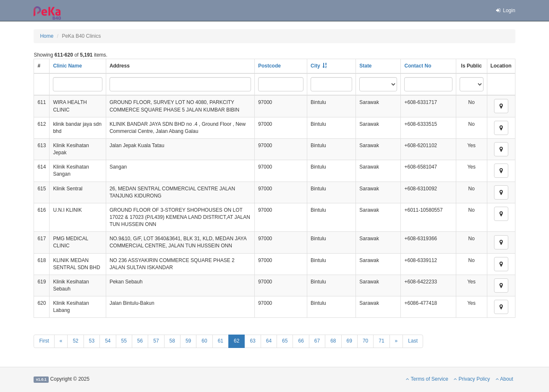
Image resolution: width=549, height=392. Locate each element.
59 (188, 341)
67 (317, 341)
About (505, 379)
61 (221, 341)
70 (365, 341)
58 (172, 341)
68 (333, 341)
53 (92, 341)
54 (108, 341)
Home (47, 36)
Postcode (269, 66)
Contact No (418, 66)
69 (349, 341)
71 (381, 341)
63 (252, 341)
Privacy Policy (472, 379)
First (44, 341)
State (365, 66)
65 (285, 341)
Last (413, 341)
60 (204, 341)
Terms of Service (427, 379)
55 (124, 341)
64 (269, 341)
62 (237, 341)
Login (505, 10)
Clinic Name (67, 66)
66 (301, 341)
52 (75, 341)
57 (156, 341)
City (315, 66)
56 (140, 341)
